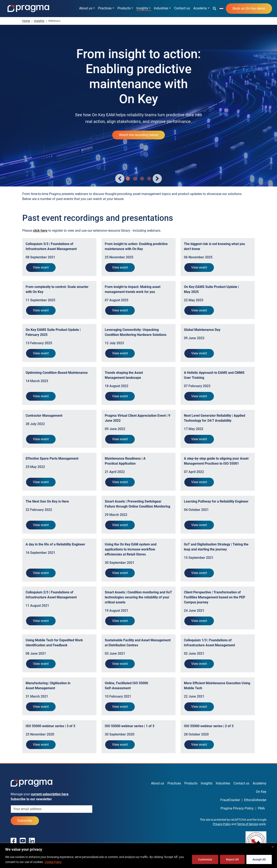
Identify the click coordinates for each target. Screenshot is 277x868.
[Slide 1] (135, 179)
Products (124, 8)
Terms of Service (248, 824)
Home (26, 21)
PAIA (261, 808)
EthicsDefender (255, 800)
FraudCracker (230, 800)
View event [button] (41, 267)
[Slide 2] (142, 179)
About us (86, 8)
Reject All (232, 859)
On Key (261, 792)
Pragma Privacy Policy (237, 808)
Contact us (182, 8)
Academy (200, 8)
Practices (105, 8)
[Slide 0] (128, 179)
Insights (142, 8)
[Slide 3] (149, 179)
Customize (205, 859)
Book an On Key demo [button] (249, 8)
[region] (138, 856)
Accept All (259, 859)
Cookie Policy (53, 862)
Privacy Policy (222, 824)
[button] (215, 8)
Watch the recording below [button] (139, 135)
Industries (161, 8)
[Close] (273, 847)
